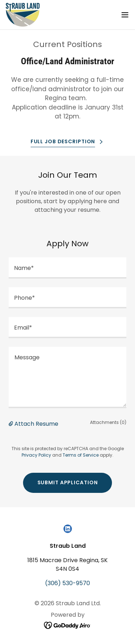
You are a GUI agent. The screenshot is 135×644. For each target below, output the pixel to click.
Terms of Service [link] (81, 455)
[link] (23, 15)
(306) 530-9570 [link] (67, 583)
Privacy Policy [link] (36, 455)
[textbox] (67, 268)
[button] (125, 15)
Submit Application (68, 482)
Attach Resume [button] (36, 424)
